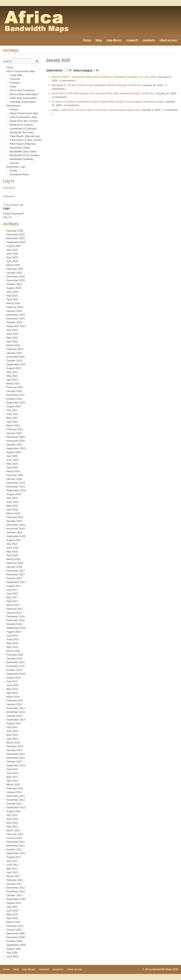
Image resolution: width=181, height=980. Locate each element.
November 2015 (16, 666)
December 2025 (16, 234)
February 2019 (15, 517)
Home (10, 67)
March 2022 (13, 383)
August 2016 (14, 632)
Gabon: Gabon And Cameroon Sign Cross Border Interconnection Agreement (96, 110)
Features (15, 83)
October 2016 (14, 624)
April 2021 (12, 422)
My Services (13, 106)
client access (168, 40)
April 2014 (12, 739)
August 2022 (14, 368)
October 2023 (14, 322)
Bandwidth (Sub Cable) (23, 151)
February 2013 (15, 788)
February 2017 (15, 609)
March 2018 (13, 559)
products (149, 40)
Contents (15, 79)
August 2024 (14, 288)
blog (99, 40)
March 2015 (13, 697)
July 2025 (12, 250)
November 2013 (16, 758)
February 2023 (15, 349)
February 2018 (15, 563)
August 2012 (14, 811)
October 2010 (14, 895)
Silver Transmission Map (24, 113)
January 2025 (14, 273)
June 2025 (12, 254)
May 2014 (12, 735)
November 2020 (16, 441)
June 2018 (12, 548)
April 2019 (12, 509)
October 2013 (14, 762)
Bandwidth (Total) (20, 148)
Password (9, 196)
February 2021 (15, 429)
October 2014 (14, 716)
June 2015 (12, 685)
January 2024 (14, 311)
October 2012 (14, 804)
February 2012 (15, 834)
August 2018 (14, 540)
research (132, 40)
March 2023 (13, 345)
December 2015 (16, 662)
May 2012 (12, 823)
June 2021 (12, 414)
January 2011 (14, 884)
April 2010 (12, 918)
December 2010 (16, 888)
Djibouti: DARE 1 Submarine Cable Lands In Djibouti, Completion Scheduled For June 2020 (104, 77)
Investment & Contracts (23, 129)
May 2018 (12, 552)
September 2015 (16, 674)
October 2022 (14, 361)
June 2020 (12, 460)
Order (13, 87)
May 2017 (12, 597)
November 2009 (16, 937)
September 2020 (16, 448)
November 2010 (16, 891)
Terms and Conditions (22, 90)
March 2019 (13, 513)
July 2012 (12, 815)
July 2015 (12, 681)
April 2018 (12, 555)
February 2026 (15, 231)
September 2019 (16, 490)
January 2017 (14, 613)
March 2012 (13, 830)
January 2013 (14, 792)
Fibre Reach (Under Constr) (26, 140)
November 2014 (16, 712)
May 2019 (12, 506)
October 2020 (14, 445)
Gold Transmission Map (23, 117)
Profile (13, 171)
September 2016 (16, 628)
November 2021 (16, 395)
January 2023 (14, 353)
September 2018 (16, 536)
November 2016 (16, 620)
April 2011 (12, 872)
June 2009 (12, 956)
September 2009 (16, 945)
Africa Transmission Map (21, 71)
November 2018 (16, 529)
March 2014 (13, 742)
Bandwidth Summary (22, 132)
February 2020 (15, 475)
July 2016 (12, 636)
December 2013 (16, 754)
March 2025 (13, 265)
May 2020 (12, 464)
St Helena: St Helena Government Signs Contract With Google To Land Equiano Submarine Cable (108, 102)
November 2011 (16, 846)
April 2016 (12, 647)
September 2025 (16, 242)
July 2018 (12, 544)
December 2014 (16, 708)
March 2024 (13, 303)
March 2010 (13, 922)
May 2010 (12, 914)
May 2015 (12, 689)
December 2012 (16, 796)
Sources (15, 163)
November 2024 (16, 280)
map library (114, 40)
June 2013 (12, 773)
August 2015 (14, 678)
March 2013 (13, 785)
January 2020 (14, 479)
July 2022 (12, 372)
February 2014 (15, 746)
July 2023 (12, 330)
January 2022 (14, 391)
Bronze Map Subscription (24, 94)
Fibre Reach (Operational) (25, 136)
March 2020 (13, 471)
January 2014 (14, 750)
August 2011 (14, 857)
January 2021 (14, 433)
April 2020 (12, 467)
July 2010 (12, 907)
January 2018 (14, 567)
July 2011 (12, 861)
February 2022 (15, 387)
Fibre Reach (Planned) (23, 144)
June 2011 (12, 865)
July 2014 (12, 727)
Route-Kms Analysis (21, 125)
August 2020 (14, 452)
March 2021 (13, 425)
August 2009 (14, 949)
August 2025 (14, 246)
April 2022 (12, 380)
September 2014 (16, 720)
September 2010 (16, 899)
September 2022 (16, 364)
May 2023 (12, 338)
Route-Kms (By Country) (24, 121)
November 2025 (16, 238)
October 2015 (14, 670)
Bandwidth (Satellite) (22, 159)
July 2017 (12, 590)
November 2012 (16, 800)
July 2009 (12, 953)
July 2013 (12, 769)
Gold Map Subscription (23, 102)
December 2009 (16, 933)
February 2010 (15, 926)
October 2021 (14, 399)
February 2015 (15, 700)
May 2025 (12, 257)
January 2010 (14, 930)
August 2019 (14, 494)
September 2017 (16, 582)
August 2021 (14, 406)
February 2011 (15, 880)
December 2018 (16, 525)
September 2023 (16, 326)
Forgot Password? (13, 214)
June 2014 (12, 731)
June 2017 (12, 594)
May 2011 (12, 869)
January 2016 (14, 658)
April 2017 (12, 601)
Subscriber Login (16, 167)
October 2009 (14, 941)
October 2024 (14, 284)
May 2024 (12, 296)
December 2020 (16, 437)
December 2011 (16, 842)
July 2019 (12, 498)
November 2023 (16, 319)
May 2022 (12, 376)
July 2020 (12, 456)
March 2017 (13, 605)
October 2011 (14, 849)
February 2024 (15, 307)
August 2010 (14, 903)
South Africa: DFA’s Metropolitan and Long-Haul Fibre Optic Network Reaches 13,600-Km (103, 93)
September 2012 (16, 807)
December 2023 (16, 315)
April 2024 (12, 299)
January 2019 (14, 521)
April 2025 (12, 261)
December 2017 (16, 571)
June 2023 (12, 334)
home (87, 40)
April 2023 (12, 341)
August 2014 (14, 723)
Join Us (7, 217)
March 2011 (13, 876)
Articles (14, 109)
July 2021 (12, 410)
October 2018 (14, 532)
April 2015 (12, 693)
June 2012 (12, 819)
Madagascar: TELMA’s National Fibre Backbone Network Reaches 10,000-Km (97, 85)
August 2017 (14, 586)
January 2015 (14, 704)
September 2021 (16, 403)
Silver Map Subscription (23, 98)
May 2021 (12, 418)
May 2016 (12, 643)
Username (9, 188)
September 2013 (16, 765)
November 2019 (16, 487)
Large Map (16, 75)
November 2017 (16, 574)
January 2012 (14, 838)
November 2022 (16, 357)
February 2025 (15, 269)
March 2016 (13, 651)
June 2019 (12, 502)
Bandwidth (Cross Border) (25, 155)
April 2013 (12, 781)
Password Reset (19, 174)
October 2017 (14, 578)
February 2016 (15, 655)
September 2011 (16, 853)
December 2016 (16, 616)
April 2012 (12, 827)
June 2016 (12, 639)
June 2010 (12, 911)
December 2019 (16, 483)
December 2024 (16, 277)
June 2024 (12, 292)
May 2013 (12, 777)
